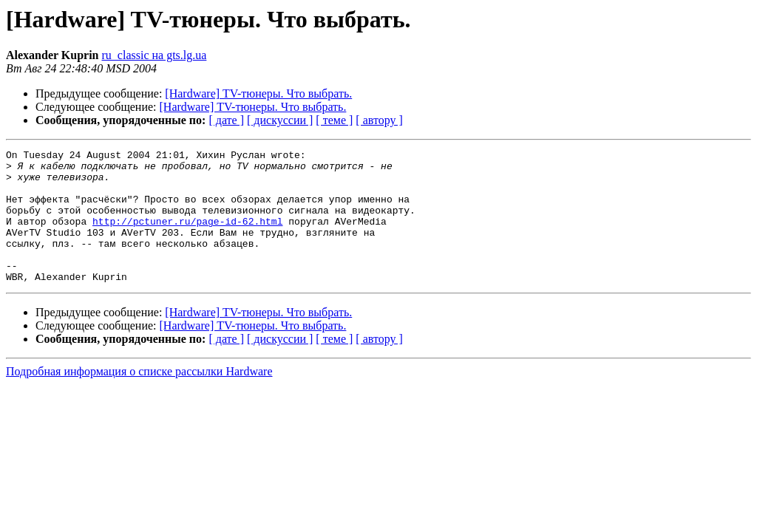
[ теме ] (334, 120)
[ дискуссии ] (280, 120)
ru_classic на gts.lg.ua (155, 55)
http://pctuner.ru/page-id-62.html (187, 236)
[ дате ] (226, 120)
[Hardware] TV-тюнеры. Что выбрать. (258, 93)
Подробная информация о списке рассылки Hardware (139, 398)
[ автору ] (379, 120)
